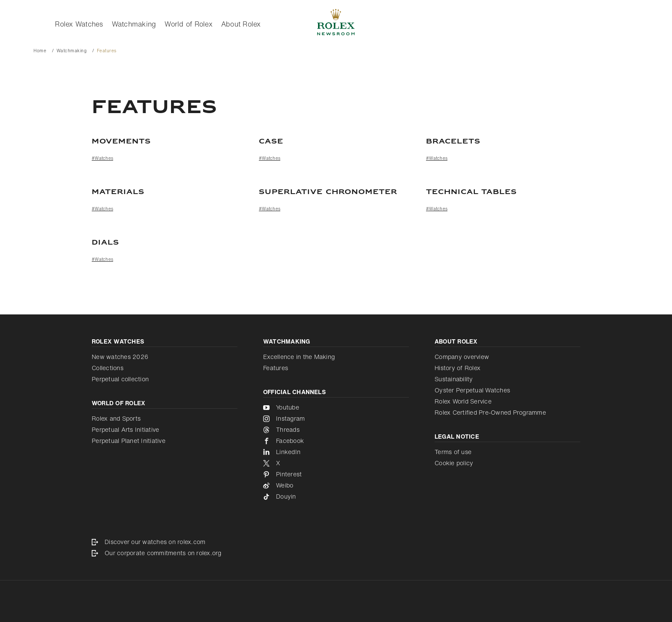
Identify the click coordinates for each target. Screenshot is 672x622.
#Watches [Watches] (102, 158)
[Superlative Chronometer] (336, 192)
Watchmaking (134, 24)
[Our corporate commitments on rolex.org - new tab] (336, 553)
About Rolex (241, 24)
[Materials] (169, 192)
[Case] (336, 142)
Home (40, 51)
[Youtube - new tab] (336, 407)
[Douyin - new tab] (336, 496)
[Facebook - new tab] (336, 441)
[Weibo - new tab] (336, 485)
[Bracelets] (503, 142)
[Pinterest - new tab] (336, 474)
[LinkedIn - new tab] (336, 452)
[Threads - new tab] (336, 430)
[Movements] (169, 142)
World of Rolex (189, 24)
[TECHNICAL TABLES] (503, 192)
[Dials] (336, 243)
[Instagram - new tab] (336, 419)
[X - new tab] (336, 463)
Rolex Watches (79, 24)
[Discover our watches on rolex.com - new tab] (336, 542)
